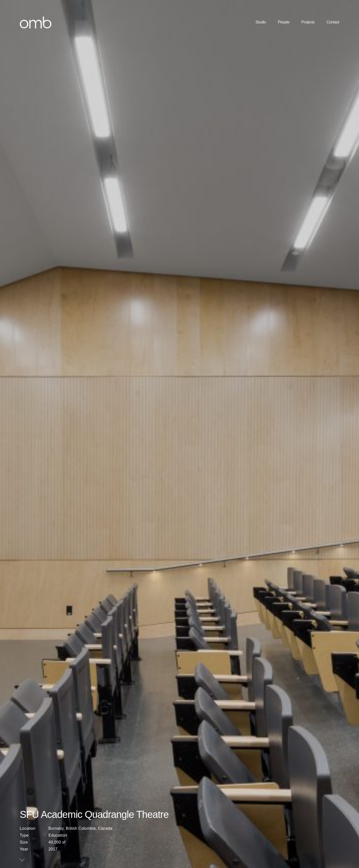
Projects (308, 22)
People (284, 22)
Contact (333, 22)
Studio (261, 22)
